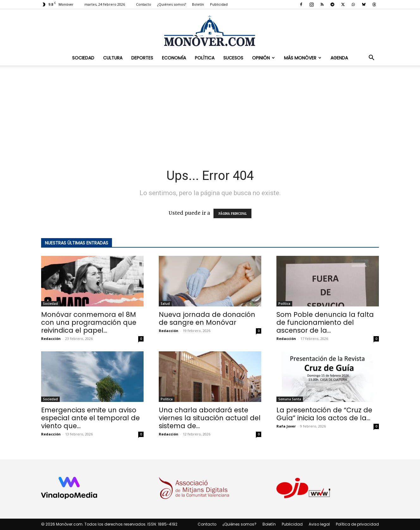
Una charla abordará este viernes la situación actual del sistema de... (210, 418)
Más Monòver (303, 58)
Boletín (198, 4)
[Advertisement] (210, 113)
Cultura (113, 58)
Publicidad (219, 4)
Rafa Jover (286, 426)
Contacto (144, 4)
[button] (371, 58)
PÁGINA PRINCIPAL (232, 213)
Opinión (263, 58)
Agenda (339, 58)
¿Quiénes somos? (172, 4)
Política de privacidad (357, 524)
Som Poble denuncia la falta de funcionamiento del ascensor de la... (325, 322)
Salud (165, 304)
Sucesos (233, 58)
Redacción (51, 339)
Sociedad (83, 58)
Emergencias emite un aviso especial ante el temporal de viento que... (90, 418)
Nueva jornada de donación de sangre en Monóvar (207, 318)
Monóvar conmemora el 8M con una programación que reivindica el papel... (89, 322)
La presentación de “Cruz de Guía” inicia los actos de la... (324, 414)
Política (205, 58)
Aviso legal (319, 524)
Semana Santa (290, 399)
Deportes (142, 58)
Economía (174, 58)
